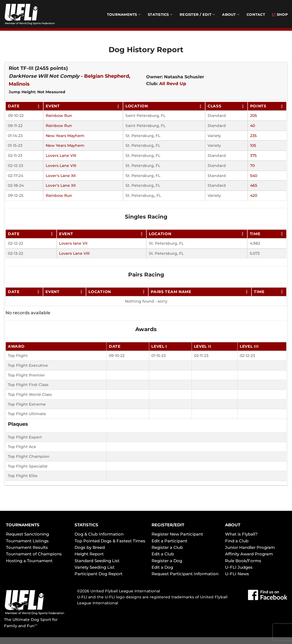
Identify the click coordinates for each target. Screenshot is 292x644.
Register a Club (167, 547)
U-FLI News (237, 574)
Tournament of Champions (34, 554)
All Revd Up (173, 84)
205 (253, 116)
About (231, 15)
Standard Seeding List (97, 561)
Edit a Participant (169, 541)
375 (253, 155)
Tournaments (124, 15)
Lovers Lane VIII (61, 155)
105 (253, 145)
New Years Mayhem (65, 136)
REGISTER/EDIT (168, 525)
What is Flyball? (241, 534)
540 (254, 176)
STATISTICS (86, 525)
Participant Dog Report (99, 574)
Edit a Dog (162, 567)
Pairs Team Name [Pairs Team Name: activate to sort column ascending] (171, 292)
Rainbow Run (59, 116)
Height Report (89, 554)
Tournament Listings (27, 541)
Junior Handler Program (250, 547)
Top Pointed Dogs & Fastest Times (110, 541)
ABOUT (233, 525)
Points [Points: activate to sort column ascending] (258, 106)
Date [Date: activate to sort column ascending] (14, 106)
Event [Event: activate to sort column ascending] (53, 106)
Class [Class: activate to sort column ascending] (215, 106)
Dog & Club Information (99, 534)
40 (253, 126)
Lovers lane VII (73, 243)
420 (254, 195)
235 (253, 136)
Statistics (160, 15)
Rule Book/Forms (243, 561)
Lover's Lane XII (61, 176)
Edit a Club (163, 554)
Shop (280, 15)
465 (254, 185)
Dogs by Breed (90, 547)
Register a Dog (167, 561)
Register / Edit (197, 15)
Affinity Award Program (249, 554)
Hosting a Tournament (29, 561)
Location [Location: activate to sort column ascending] (137, 106)
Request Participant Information (185, 574)
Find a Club (237, 541)
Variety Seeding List (95, 567)
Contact (256, 15)
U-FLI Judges (239, 567)
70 (252, 166)
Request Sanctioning (27, 534)
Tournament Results (27, 547)
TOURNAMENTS (23, 525)
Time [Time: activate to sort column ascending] (255, 234)
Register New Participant (177, 534)
